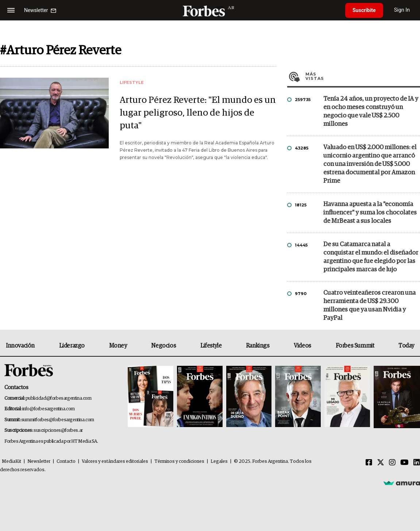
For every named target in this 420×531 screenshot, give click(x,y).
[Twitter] (381, 463)
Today (406, 346)
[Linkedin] (417, 463)
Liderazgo (72, 346)
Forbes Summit (355, 346)
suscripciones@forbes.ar (58, 431)
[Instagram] (392, 463)
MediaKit (11, 462)
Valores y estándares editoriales (115, 462)
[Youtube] (404, 463)
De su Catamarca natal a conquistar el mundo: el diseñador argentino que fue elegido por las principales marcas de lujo (371, 257)
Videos (303, 346)
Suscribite (364, 10)
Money (118, 346)
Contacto (66, 462)
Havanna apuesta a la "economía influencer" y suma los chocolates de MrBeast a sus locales (370, 213)
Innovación (20, 346)
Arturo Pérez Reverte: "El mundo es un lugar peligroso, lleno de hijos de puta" (198, 113)
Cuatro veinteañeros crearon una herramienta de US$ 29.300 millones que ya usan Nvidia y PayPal (369, 306)
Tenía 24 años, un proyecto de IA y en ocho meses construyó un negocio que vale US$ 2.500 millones (371, 112)
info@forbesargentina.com (49, 409)
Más (363, 76)
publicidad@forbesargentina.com (59, 398)
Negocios (163, 346)
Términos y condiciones (179, 462)
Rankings (258, 346)
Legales (219, 462)
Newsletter (39, 462)
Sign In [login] (402, 10)
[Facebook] (369, 463)
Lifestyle (211, 346)
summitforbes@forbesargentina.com (58, 420)
